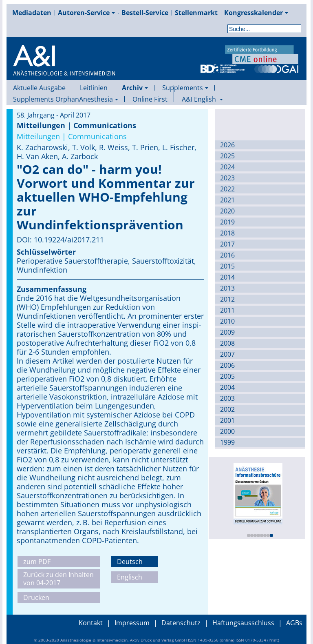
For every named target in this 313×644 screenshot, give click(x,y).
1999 (227, 442)
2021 (227, 200)
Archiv (135, 88)
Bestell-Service (145, 13)
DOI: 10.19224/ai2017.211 (60, 240)
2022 (227, 189)
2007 (227, 354)
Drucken (36, 597)
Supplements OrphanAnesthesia (66, 99)
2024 (227, 167)
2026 (227, 145)
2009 (227, 332)
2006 (227, 365)
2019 (227, 222)
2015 (227, 266)
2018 (227, 233)
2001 (227, 420)
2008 (227, 343)
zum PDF (37, 562)
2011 (227, 310)
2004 (227, 387)
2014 (227, 277)
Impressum (132, 623)
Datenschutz (181, 623)
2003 (227, 398)
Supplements (185, 88)
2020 (227, 211)
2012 (227, 299)
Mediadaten (32, 13)
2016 (227, 255)
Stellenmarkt (196, 13)
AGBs (294, 623)
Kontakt (91, 623)
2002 (227, 409)
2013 (227, 288)
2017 (227, 244)
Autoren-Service (86, 13)
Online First (150, 99)
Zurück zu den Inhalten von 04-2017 (58, 579)
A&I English (202, 99)
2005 (227, 376)
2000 (227, 431)
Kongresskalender (256, 13)
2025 (227, 156)
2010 (227, 321)
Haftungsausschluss (243, 623)
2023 (227, 178)
